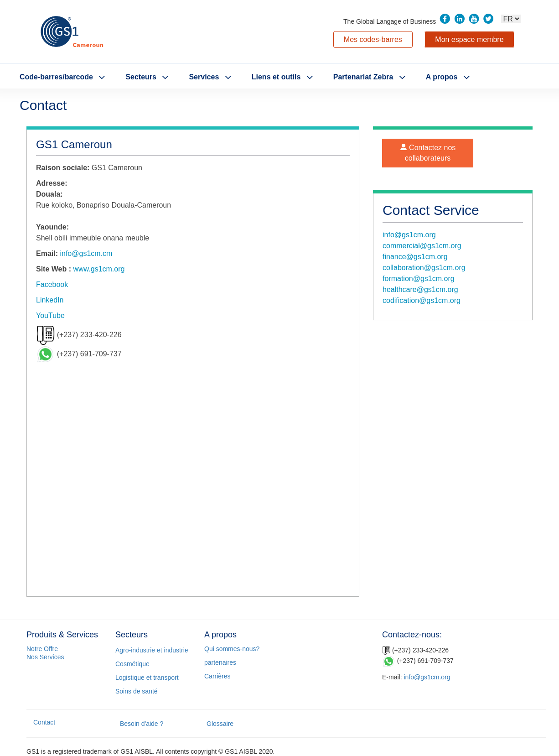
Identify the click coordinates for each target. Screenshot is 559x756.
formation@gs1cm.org (419, 279)
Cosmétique (132, 664)
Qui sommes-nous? (232, 649)
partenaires (220, 662)
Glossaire (220, 724)
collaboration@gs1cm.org (424, 268)
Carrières (217, 676)
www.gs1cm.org (99, 269)
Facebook (52, 284)
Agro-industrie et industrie (152, 650)
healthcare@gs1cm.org (420, 289)
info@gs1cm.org (409, 235)
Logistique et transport (147, 678)
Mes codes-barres (373, 39)
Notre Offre (42, 649)
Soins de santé (137, 691)
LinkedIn (50, 300)
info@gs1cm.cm (86, 253)
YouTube (50, 315)
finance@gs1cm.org (415, 257)
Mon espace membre (469, 39)
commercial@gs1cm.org (422, 246)
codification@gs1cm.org (422, 300)
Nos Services (45, 657)
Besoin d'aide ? (142, 724)
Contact (44, 722)
